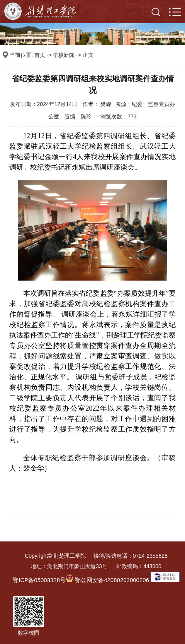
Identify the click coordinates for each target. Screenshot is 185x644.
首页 (40, 55)
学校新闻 (64, 55)
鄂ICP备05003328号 (39, 580)
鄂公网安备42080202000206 (107, 580)
